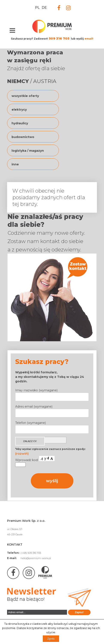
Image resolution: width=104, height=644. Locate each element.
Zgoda (51, 639)
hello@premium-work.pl (36, 558)
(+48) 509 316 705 (31, 553)
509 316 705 (59, 38)
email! (89, 39)
